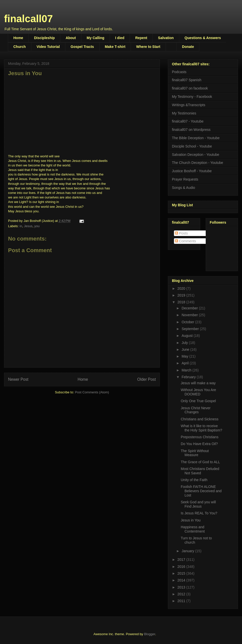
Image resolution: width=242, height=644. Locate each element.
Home (18, 38)
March (187, 370)
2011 (182, 601)
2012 (182, 594)
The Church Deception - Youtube (198, 163)
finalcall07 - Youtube (188, 121)
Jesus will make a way (198, 383)
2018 (182, 302)
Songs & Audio (184, 188)
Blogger (149, 634)
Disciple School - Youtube (192, 146)
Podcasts (179, 72)
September (191, 329)
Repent (141, 38)
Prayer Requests (185, 179)
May (185, 356)
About (71, 38)
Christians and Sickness (200, 419)
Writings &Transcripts (189, 105)
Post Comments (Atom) (92, 392)
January (188, 551)
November (190, 315)
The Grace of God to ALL (200, 462)
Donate (188, 47)
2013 (182, 587)
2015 (182, 573)
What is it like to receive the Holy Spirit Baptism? (201, 428)
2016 (182, 567)
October (188, 322)
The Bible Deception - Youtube (196, 138)
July (185, 343)
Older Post (146, 379)
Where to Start (148, 47)
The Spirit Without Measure (195, 453)
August (187, 336)
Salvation (166, 38)
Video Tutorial (48, 47)
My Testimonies (184, 113)
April (186, 363)
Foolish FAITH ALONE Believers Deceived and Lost (201, 491)
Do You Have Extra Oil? (199, 444)
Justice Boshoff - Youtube (192, 171)
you (37, 226)
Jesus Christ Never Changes (196, 410)
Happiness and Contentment (193, 529)
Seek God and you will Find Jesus (198, 504)
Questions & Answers (203, 38)
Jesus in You (191, 520)
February (189, 377)
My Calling (96, 38)
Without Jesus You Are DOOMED (198, 392)
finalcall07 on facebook (190, 88)
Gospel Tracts (82, 47)
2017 (182, 560)
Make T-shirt (115, 47)
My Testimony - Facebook (192, 97)
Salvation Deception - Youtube (196, 155)
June (186, 349)
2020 (182, 288)
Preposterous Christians (200, 437)
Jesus (28, 226)
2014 (182, 580)
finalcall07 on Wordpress (191, 130)
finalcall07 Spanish (187, 80)
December (190, 308)
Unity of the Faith (194, 480)
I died (120, 38)
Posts (181, 233)
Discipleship (44, 38)
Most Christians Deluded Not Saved (200, 471)
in (21, 226)
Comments (186, 241)
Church (20, 47)
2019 (182, 295)
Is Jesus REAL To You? (199, 513)
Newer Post (18, 379)
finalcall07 (28, 19)
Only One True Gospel (198, 401)
